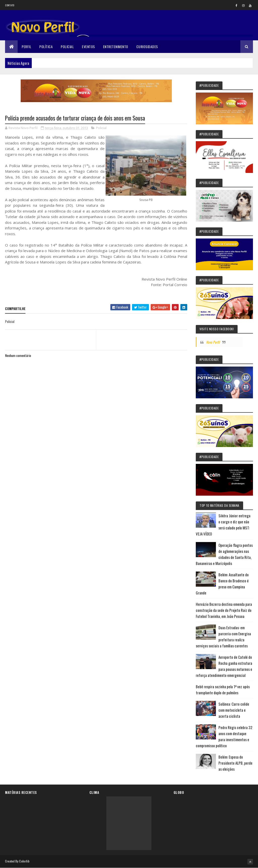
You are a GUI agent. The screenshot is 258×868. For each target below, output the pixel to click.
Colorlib (24, 861)
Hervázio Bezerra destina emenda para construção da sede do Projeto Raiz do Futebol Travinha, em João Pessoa (224, 610)
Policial (67, 47)
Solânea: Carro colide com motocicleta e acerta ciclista (234, 710)
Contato (10, 5)
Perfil (26, 47)
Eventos (88, 47)
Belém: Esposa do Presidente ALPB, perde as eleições (235, 763)
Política (46, 47)
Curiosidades (147, 47)
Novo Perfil (213, 342)
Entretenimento (116, 47)
